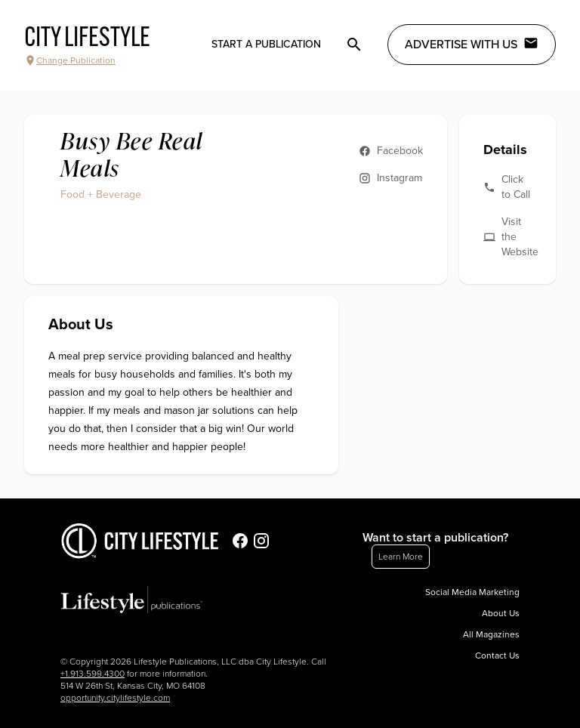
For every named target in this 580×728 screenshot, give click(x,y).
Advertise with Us (472, 44)
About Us (501, 613)
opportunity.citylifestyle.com (115, 698)
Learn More (401, 557)
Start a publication (266, 44)
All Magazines (491, 634)
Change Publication (70, 60)
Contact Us (497, 656)
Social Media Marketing (472, 592)
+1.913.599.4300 (93, 674)
